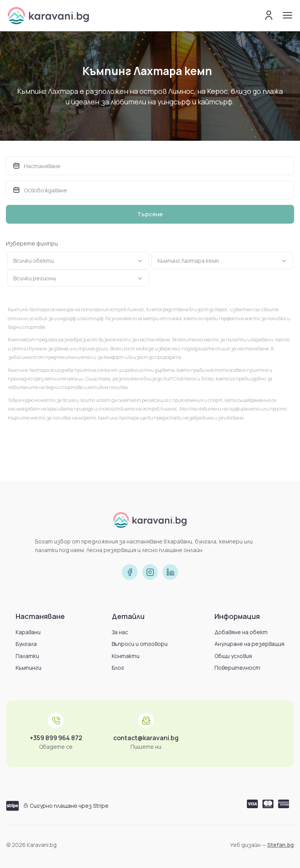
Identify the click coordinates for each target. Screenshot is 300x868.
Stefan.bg (280, 845)
